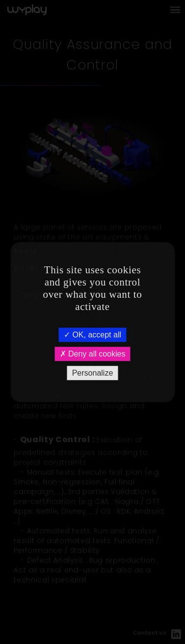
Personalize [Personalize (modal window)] (93, 373)
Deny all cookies (93, 354)
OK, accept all (92, 335)
